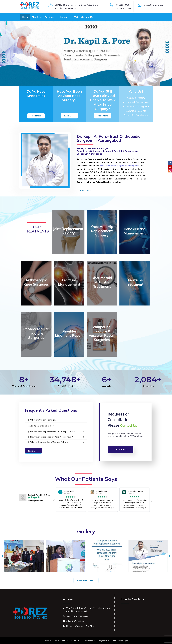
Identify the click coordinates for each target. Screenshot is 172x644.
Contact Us (87, 17)
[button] (36, 116)
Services (50, 17)
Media (65, 17)
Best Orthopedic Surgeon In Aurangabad (119, 166)
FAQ (76, 17)
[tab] (56, 420)
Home (25, 17)
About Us (37, 17)
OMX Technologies (120, 641)
